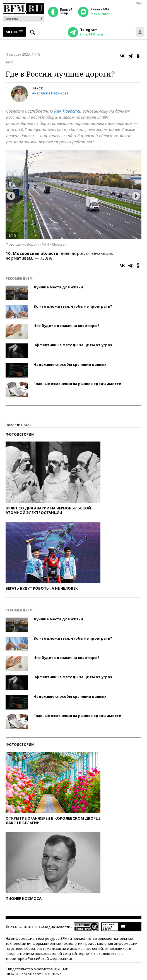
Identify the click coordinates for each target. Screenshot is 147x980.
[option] (73, 195)
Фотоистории (20, 434)
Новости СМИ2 (18, 425)
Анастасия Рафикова (50, 93)
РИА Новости (67, 111)
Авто (10, 62)
